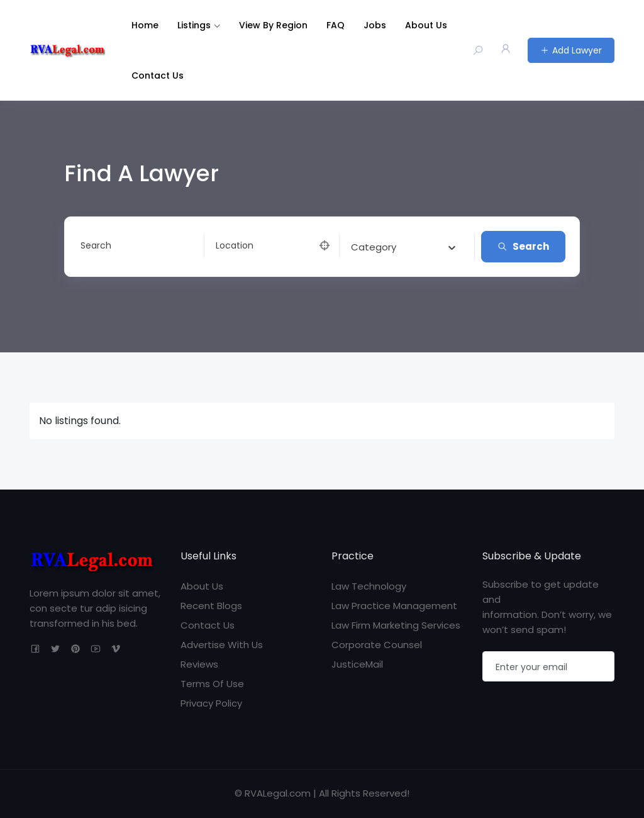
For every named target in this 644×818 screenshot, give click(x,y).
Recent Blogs (211, 606)
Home (145, 25)
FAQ (336, 25)
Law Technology (369, 586)
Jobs (375, 25)
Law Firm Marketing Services (396, 625)
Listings (194, 25)
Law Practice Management (394, 606)
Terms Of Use (212, 684)
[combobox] (403, 247)
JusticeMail (357, 664)
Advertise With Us (222, 645)
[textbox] (374, 247)
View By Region (273, 25)
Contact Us (158, 76)
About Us (426, 25)
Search (523, 246)
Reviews (199, 664)
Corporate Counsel (377, 645)
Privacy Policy (211, 703)
